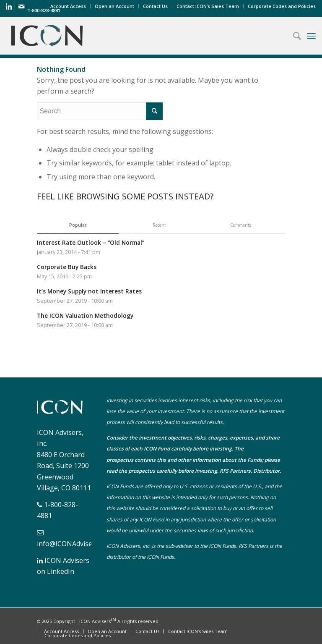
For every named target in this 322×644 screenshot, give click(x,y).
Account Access (68, 6)
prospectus (120, 460)
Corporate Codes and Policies (282, 6)
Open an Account (114, 6)
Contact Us (155, 6)
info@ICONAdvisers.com (75, 544)
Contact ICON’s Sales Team (208, 6)
